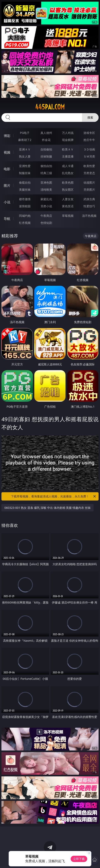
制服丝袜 (25, 173)
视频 (7, 152)
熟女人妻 (25, 156)
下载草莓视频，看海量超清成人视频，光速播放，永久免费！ (54, 496)
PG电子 (25, 133)
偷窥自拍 (25, 182)
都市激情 (25, 199)
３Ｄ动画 (89, 149)
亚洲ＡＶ (25, 149)
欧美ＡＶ (68, 149)
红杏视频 (25, 223)
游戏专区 (89, 133)
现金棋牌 (68, 140)
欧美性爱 (89, 166)
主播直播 (68, 156)
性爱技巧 (89, 206)
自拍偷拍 (46, 149)
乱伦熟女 (68, 173)
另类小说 (46, 206)
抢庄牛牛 (89, 140)
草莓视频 (68, 216)
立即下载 (79, 859)
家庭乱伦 (46, 199)
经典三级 (46, 173)
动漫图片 (89, 182)
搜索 (90, 117)
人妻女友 (68, 199)
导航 (7, 219)
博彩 (7, 136)
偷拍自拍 (46, 166)
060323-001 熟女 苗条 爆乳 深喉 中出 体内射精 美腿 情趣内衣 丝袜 (47, 508)
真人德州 (46, 133)
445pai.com (50, 107)
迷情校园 (25, 206)
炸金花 (46, 140)
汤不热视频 (89, 216)
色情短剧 (46, 223)
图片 (7, 185)
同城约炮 (25, 216)
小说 (7, 202)
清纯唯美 (46, 190)
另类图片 (89, 190)
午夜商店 (46, 216)
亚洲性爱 (25, 166)
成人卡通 (68, 166)
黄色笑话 (68, 206)
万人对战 (68, 133)
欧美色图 (68, 182)
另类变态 (89, 173)
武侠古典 (89, 199)
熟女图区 (68, 190)
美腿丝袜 (25, 190)
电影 (7, 169)
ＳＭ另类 (89, 156)
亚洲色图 (46, 182)
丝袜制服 (46, 156)
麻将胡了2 (25, 140)
